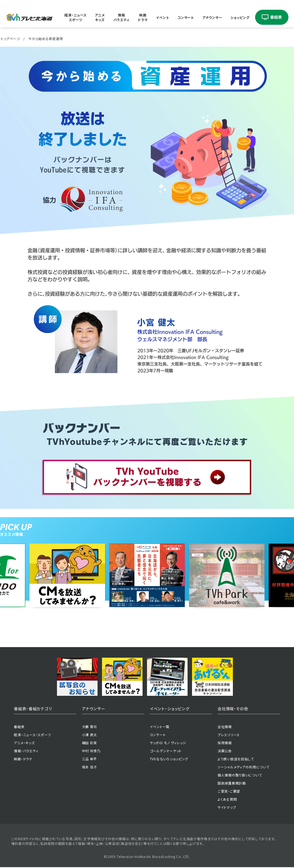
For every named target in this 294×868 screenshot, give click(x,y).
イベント (162, 17)
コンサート (186, 17)
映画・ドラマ (23, 759)
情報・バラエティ (26, 751)
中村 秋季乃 (91, 751)
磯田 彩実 (90, 743)
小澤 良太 (90, 735)
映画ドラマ (143, 17)
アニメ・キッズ (24, 743)
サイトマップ (227, 807)
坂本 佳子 (90, 767)
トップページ (10, 39)
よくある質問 (227, 799)
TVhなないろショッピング (169, 759)
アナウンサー (212, 17)
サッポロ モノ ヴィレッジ (168, 743)
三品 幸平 (90, 759)
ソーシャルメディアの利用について (244, 767)
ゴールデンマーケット (166, 751)
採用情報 (225, 743)
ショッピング (240, 17)
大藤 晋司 (90, 727)
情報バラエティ (122, 17)
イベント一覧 (160, 727)
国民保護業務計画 (232, 783)
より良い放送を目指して (236, 759)
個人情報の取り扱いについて (240, 775)
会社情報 (225, 727)
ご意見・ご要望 (229, 791)
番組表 (19, 727)
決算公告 (225, 751)
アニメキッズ (100, 17)
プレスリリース (229, 735)
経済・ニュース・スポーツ (33, 735)
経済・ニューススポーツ (75, 17)
